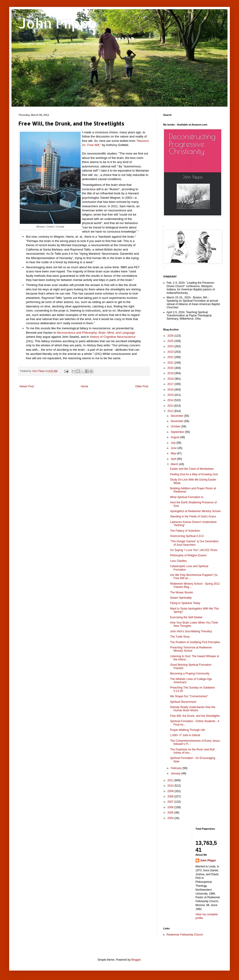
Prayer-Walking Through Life (188, 730)
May (174, 453)
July (174, 443)
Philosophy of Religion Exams (188, 555)
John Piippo (58, 23)
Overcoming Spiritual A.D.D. (187, 536)
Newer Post (27, 386)
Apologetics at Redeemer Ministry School (195, 511)
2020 (171, 368)
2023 (171, 352)
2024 (171, 346)
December (178, 416)
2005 (171, 813)
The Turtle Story (180, 637)
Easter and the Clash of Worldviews (192, 469)
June (174, 448)
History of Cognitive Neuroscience (113, 337)
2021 (171, 363)
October (176, 426)
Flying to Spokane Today (185, 603)
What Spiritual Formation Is (187, 497)
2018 (171, 379)
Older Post (142, 386)
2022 (171, 357)
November (178, 421)
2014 (171, 400)
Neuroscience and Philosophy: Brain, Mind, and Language (96, 333)
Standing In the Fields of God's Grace (193, 516)
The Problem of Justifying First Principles (195, 642)
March (175, 464)
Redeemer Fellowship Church (185, 935)
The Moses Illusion (182, 592)
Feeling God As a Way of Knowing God (194, 474)
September (178, 432)
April (174, 459)
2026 (171, 336)
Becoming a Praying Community (190, 674)
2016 (171, 390)
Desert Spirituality (181, 598)
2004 (171, 818)
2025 (171, 341)
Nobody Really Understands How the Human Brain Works (193, 709)
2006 (171, 807)
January (176, 773)
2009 (171, 791)
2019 (171, 373)
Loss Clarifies (178, 561)
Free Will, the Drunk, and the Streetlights (195, 716)
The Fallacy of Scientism (185, 531)
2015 (171, 395)
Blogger (136, 960)
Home (85, 386)
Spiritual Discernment (183, 702)
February (177, 768)
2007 (171, 802)
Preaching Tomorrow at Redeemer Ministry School (191, 649)
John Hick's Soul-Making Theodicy (191, 631)
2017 (171, 384)
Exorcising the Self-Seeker (186, 617)
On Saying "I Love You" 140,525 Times (194, 550)
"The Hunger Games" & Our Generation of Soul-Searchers (194, 543)
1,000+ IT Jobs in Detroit (185, 735)
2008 (171, 796)
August (175, 437)
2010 (171, 786)
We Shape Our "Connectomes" (189, 696)
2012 (171, 411)
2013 (171, 406)
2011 (171, 780)
